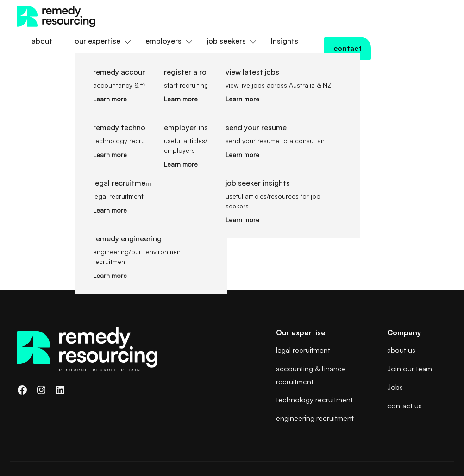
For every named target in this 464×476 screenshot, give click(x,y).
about (126, 16)
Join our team (410, 330)
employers (247, 16)
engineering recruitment (315, 380)
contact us (404, 367)
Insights (368, 16)
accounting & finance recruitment (311, 336)
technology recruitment (314, 361)
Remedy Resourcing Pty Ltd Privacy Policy (79, 441)
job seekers (310, 16)
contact (422, 16)
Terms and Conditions (50, 452)
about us (401, 312)
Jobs (395, 349)
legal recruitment (303, 312)
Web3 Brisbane (424, 440)
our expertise (181, 16)
